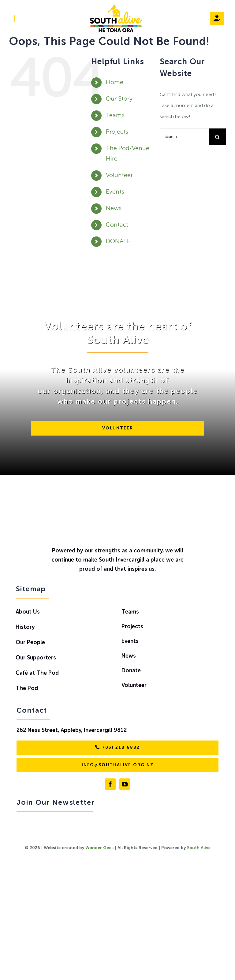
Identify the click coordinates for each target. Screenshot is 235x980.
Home (115, 83)
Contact (117, 225)
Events (115, 192)
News (114, 209)
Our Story (119, 99)
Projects (117, 132)
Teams (115, 116)
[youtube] (125, 784)
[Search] (217, 137)
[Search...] (184, 137)
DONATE (118, 242)
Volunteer (119, 176)
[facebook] (110, 784)
